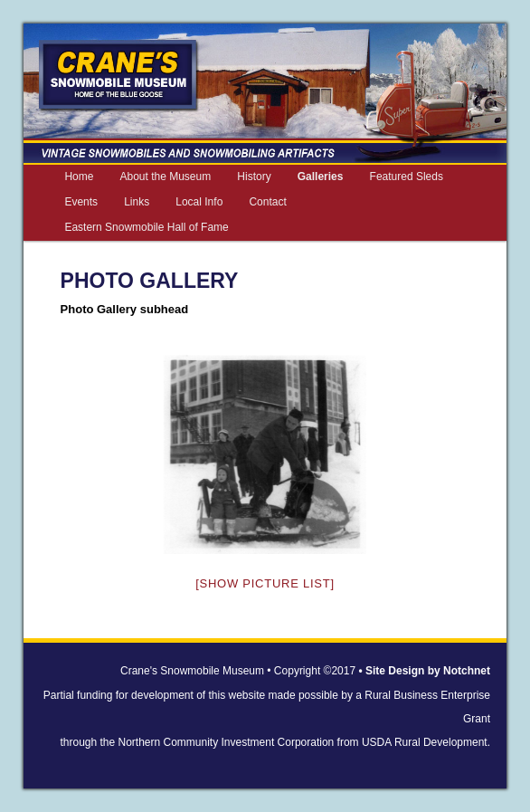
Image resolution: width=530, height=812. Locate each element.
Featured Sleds (407, 177)
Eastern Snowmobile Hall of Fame (146, 227)
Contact (267, 202)
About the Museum (165, 177)
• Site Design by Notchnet (424, 671)
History (254, 177)
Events (81, 202)
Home (79, 177)
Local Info (199, 202)
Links (137, 202)
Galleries (321, 177)
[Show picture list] (265, 583)
